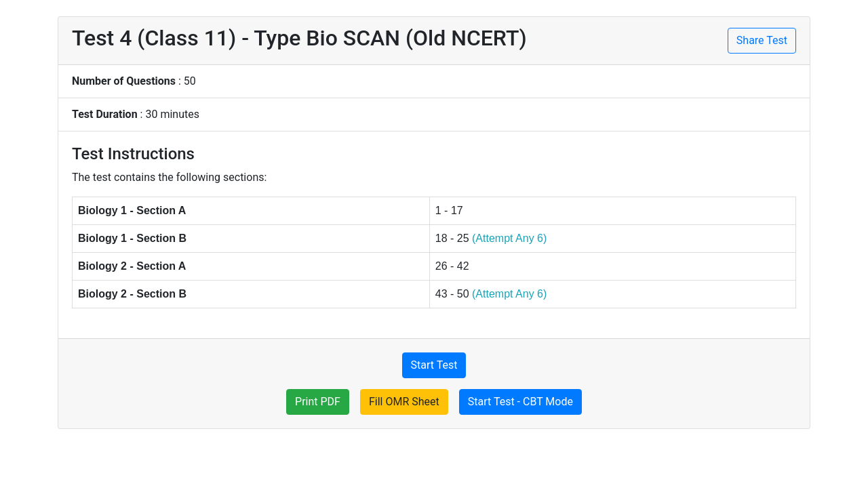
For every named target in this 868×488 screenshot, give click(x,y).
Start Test (434, 365)
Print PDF (318, 402)
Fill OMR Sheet (404, 402)
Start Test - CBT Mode (520, 402)
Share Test (762, 40)
